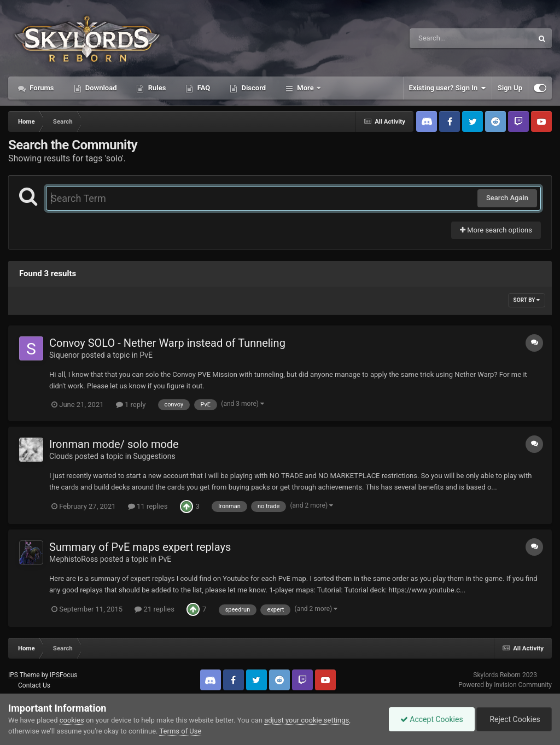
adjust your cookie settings (307, 720)
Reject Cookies (514, 719)
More (305, 88)
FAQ (203, 88)
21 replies (154, 609)
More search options (496, 230)
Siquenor (64, 355)
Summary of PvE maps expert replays (140, 547)
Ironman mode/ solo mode (114, 444)
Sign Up (510, 88)
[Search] (444, 38)
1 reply (131, 404)
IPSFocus (63, 675)
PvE (146, 355)
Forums (41, 88)
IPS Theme (24, 675)
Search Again (507, 198)
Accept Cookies (432, 719)
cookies (72, 720)
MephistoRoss (74, 559)
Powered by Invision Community (505, 685)
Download (100, 88)
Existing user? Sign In (448, 88)
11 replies (148, 506)
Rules (156, 88)
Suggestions (154, 456)
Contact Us (34, 685)
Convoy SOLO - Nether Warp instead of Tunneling (167, 343)
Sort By (527, 300)
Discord (253, 88)
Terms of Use (180, 731)
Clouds (61, 456)
